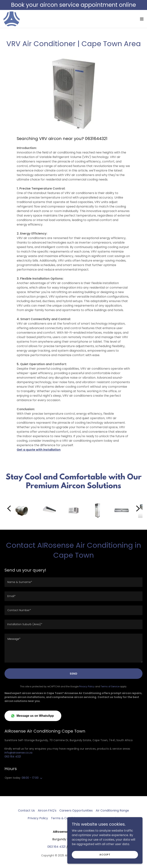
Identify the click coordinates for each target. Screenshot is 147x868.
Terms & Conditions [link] (65, 818)
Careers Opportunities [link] (76, 810)
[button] (142, 19)
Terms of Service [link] (110, 686)
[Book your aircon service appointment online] (73, 5)
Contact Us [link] (26, 810)
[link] (12, 19)
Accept (105, 854)
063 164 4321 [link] (13, 757)
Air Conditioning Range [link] (112, 810)
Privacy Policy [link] (87, 686)
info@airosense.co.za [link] (18, 753)
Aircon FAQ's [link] (47, 810)
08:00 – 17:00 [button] (30, 778)
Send (74, 674)
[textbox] (73, 582)
